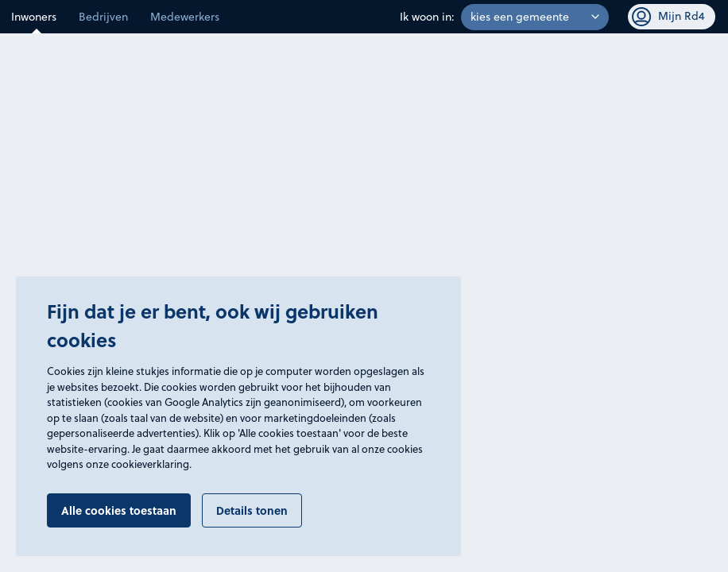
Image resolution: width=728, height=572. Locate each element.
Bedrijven (103, 17)
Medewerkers (185, 17)
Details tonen (252, 510)
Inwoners (34, 17)
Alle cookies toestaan (119, 510)
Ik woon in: (427, 17)
